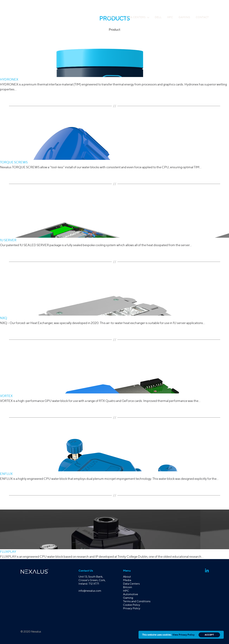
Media (127, 580)
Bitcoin (128, 587)
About (112, 17)
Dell (158, 17)
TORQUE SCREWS (14, 162)
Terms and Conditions (137, 601)
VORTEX (6, 396)
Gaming (184, 17)
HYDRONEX (9, 79)
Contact (202, 17)
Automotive (131, 594)
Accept (209, 635)
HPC (170, 17)
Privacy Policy (132, 608)
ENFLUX (6, 474)
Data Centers (136, 17)
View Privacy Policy (183, 635)
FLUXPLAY (8, 552)
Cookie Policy (132, 605)
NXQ (4, 318)
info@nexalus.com (90, 591)
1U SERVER (8, 240)
